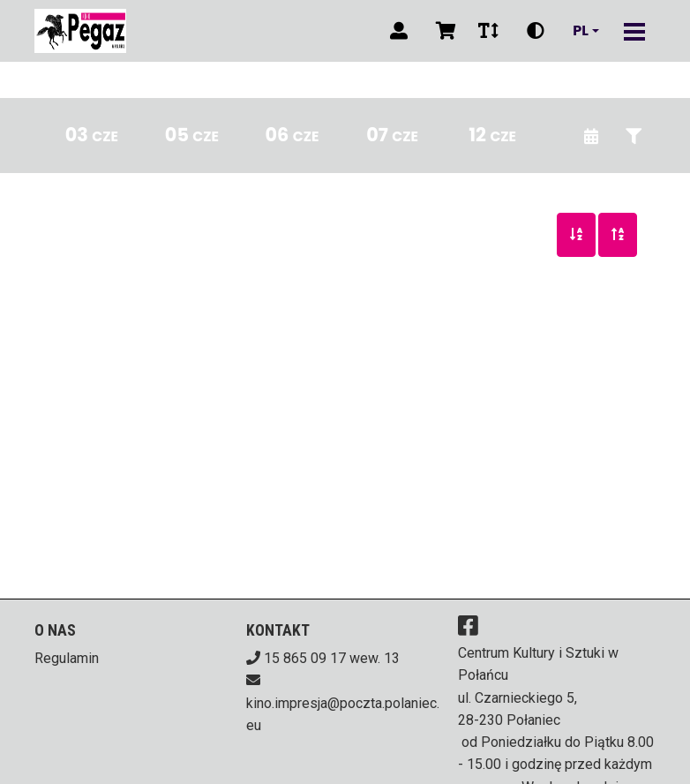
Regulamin (67, 658)
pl (581, 31)
